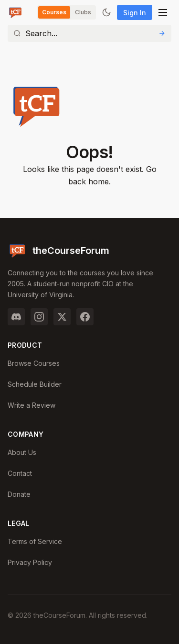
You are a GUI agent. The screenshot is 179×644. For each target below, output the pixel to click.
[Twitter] (62, 317)
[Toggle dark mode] (106, 12)
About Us (22, 452)
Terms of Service (35, 541)
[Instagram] (39, 317)
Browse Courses (34, 363)
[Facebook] (85, 317)
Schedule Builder (35, 384)
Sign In (135, 13)
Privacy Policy (30, 562)
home (99, 181)
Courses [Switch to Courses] (54, 12)
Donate (19, 494)
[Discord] (16, 317)
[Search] (89, 33)
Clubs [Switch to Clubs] (83, 12)
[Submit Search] (162, 33)
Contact (20, 473)
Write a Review (32, 405)
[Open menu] (163, 12)
